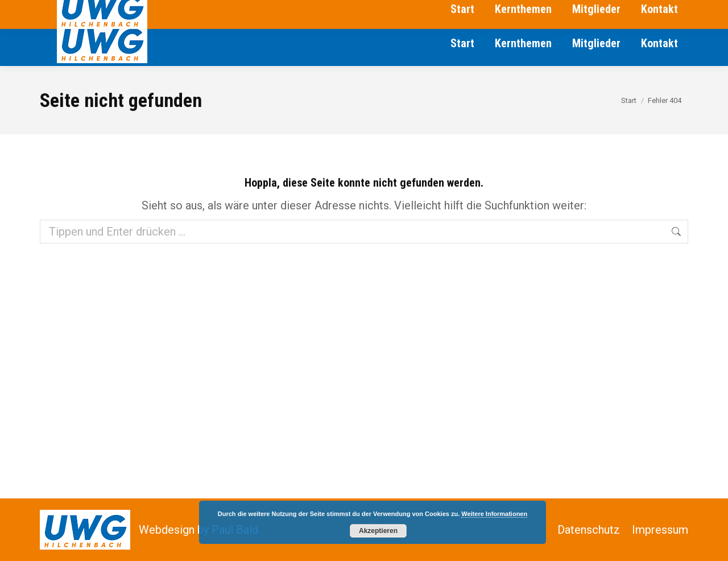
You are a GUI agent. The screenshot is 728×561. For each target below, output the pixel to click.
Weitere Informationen (494, 514)
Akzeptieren (378, 531)
